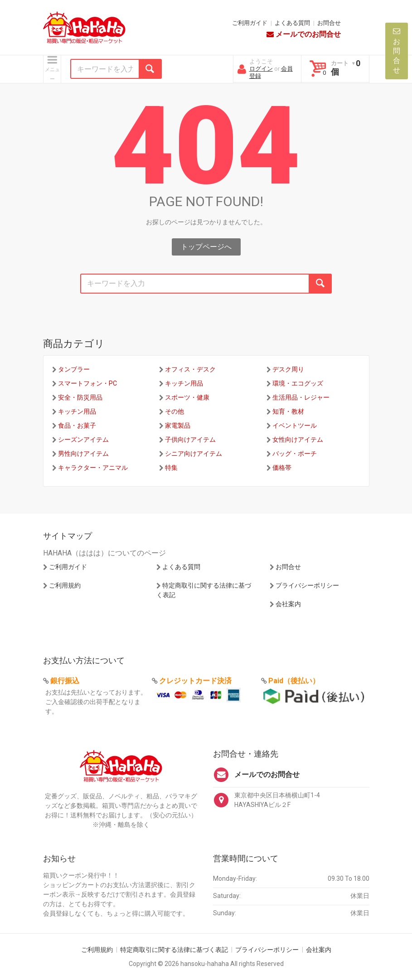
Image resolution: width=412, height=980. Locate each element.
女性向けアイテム (298, 439)
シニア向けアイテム (194, 454)
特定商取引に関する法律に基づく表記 (174, 950)
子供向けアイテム (190, 439)
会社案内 (288, 604)
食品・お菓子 (77, 425)
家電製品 (178, 425)
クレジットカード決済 (195, 681)
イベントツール (295, 425)
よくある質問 (292, 23)
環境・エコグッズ (298, 383)
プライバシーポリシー (307, 585)
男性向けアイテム (83, 454)
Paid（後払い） (294, 681)
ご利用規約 (65, 585)
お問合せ (329, 23)
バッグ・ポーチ (295, 454)
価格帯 (282, 468)
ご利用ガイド (250, 23)
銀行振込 (65, 681)
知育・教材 (288, 411)
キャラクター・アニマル (93, 468)
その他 (174, 411)
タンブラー (74, 369)
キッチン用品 (184, 383)
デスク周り (288, 369)
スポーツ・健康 (187, 397)
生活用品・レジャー (301, 397)
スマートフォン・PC (87, 383)
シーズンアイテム (83, 439)
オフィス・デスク (190, 369)
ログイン (261, 69)
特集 (171, 468)
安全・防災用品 (80, 397)
